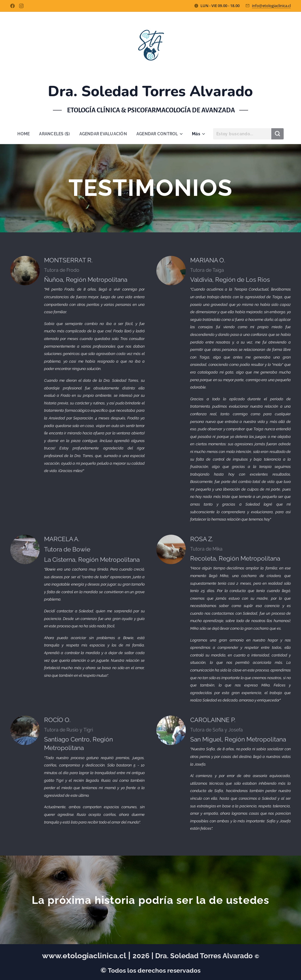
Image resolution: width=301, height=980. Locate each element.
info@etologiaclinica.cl (271, 6)
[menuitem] (23, 134)
